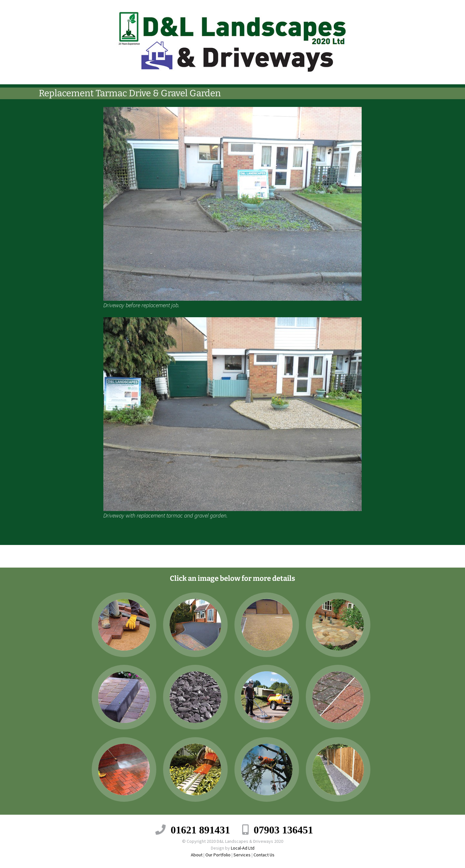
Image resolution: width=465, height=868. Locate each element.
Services (242, 855)
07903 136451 (284, 830)
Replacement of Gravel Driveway (355, 556)
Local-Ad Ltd (243, 848)
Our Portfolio (218, 855)
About (197, 855)
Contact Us (264, 855)
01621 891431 (201, 830)
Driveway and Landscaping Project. (113, 556)
